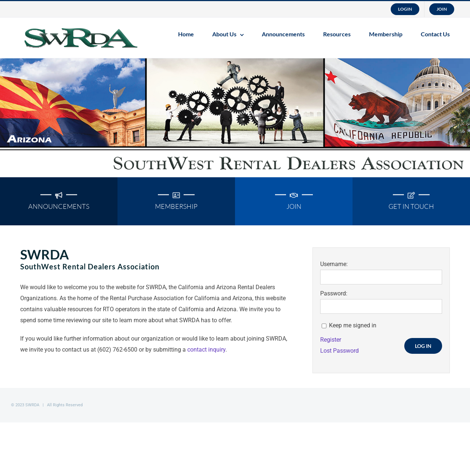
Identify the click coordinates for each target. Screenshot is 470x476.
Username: (334, 264)
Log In (423, 346)
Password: (334, 293)
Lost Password (339, 351)
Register (331, 340)
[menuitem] (405, 9)
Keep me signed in (353, 325)
